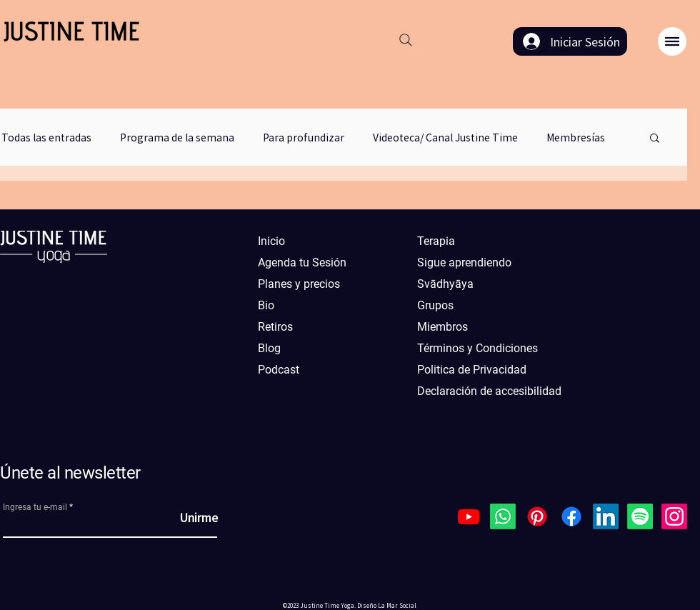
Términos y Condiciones (477, 348)
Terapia (436, 241)
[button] (672, 41)
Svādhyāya (445, 284)
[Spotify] (640, 516)
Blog (269, 348)
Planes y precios (299, 284)
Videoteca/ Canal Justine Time (445, 137)
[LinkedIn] (606, 516)
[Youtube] (469, 516)
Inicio (271, 241)
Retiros (275, 327)
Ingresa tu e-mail (35, 507)
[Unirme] (182, 517)
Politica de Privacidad (472, 370)
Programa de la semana (177, 137)
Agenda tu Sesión (302, 262)
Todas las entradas (46, 137)
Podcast (279, 370)
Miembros (442, 327)
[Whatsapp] (503, 516)
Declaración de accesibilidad (481, 391)
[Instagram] (674, 516)
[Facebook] (571, 516)
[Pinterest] (537, 516)
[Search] (406, 40)
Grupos (435, 305)
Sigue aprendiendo (464, 262)
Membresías (576, 137)
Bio (266, 305)
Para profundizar (304, 137)
